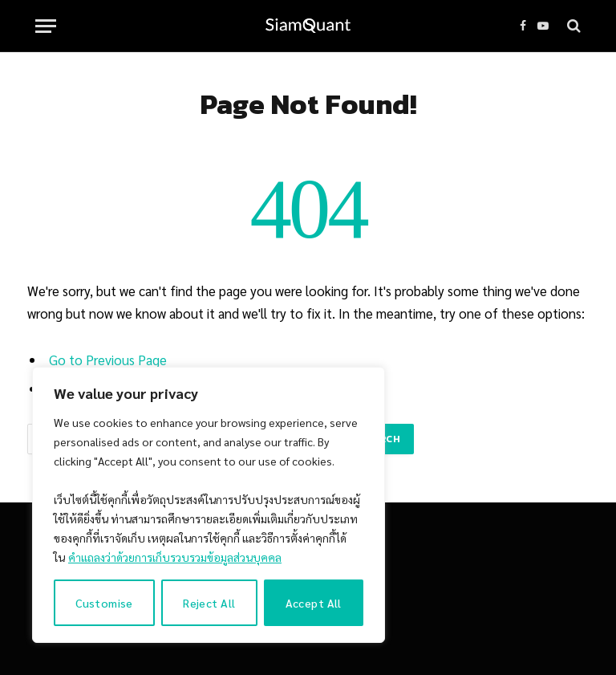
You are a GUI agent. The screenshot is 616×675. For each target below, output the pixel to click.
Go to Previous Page (108, 360)
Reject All (209, 603)
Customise (104, 603)
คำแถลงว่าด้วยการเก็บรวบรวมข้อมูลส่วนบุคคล (175, 557)
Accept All (314, 603)
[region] (209, 505)
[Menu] (46, 26)
